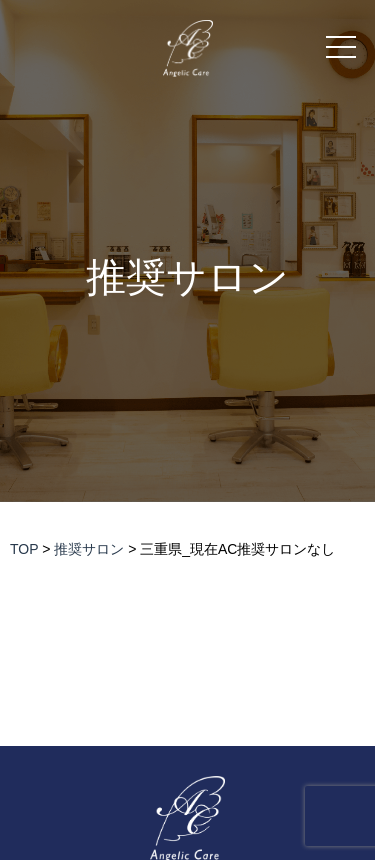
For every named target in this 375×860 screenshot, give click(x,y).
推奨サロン (187, 277)
